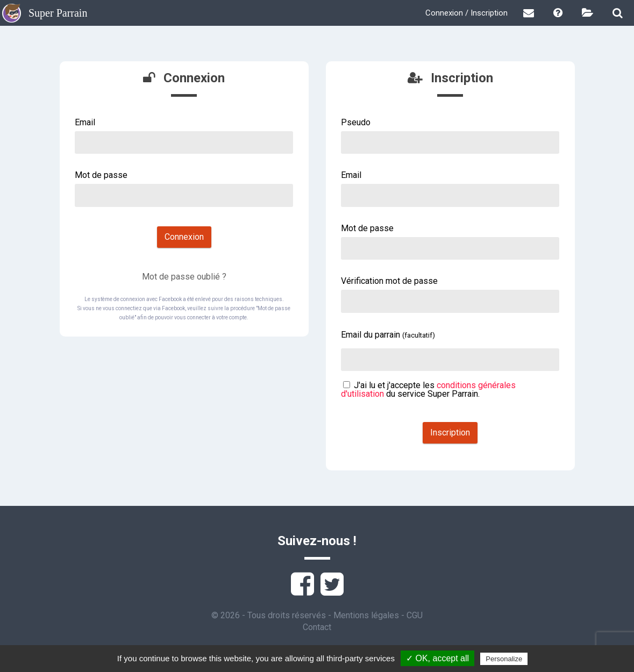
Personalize (504, 659)
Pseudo (356, 122)
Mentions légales (366, 615)
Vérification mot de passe (389, 281)
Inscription (450, 432)
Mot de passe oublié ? (184, 277)
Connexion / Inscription (466, 13)
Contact (317, 627)
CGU (415, 615)
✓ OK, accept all (437, 658)
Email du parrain (388, 335)
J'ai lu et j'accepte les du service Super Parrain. (428, 389)
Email (85, 122)
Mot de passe (101, 175)
